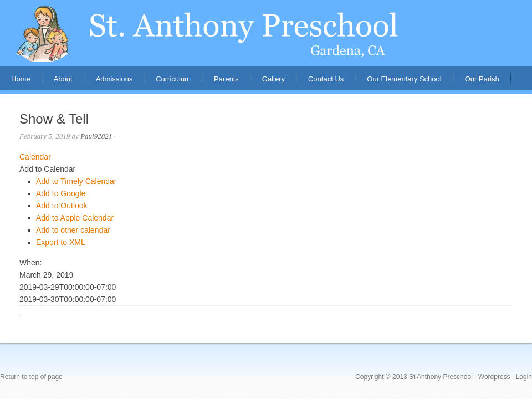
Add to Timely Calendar (76, 181)
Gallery (273, 79)
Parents (221, 82)
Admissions (109, 82)
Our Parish (482, 79)
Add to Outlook (62, 206)
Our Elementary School (404, 79)
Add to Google (61, 193)
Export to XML (61, 242)
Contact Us (326, 79)
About (58, 82)
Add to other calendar (73, 230)
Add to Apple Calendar (75, 218)
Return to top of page (31, 377)
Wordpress (494, 377)
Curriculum (173, 79)
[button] (47, 169)
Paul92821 (96, 136)
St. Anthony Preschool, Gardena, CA (266, 33)
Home (21, 79)
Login (524, 377)
